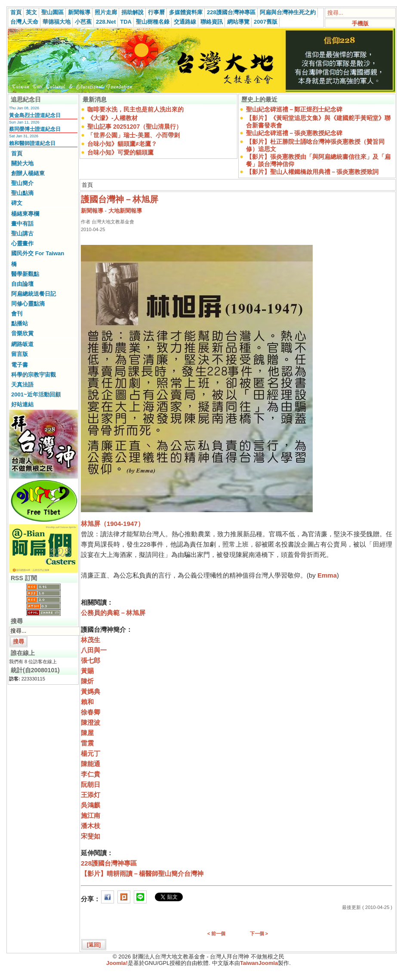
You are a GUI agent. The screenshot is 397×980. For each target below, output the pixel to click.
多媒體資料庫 (186, 12)
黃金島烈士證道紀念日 (35, 115)
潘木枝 (91, 826)
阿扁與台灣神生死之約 (288, 12)
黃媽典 (91, 691)
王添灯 (91, 795)
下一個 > (259, 934)
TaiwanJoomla (259, 963)
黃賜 (87, 671)
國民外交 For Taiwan (38, 253)
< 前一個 (216, 934)
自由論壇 (22, 284)
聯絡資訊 (212, 22)
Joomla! (117, 963)
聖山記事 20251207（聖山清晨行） (135, 127)
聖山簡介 (22, 183)
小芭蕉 (83, 22)
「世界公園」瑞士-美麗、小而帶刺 (134, 135)
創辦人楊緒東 (28, 173)
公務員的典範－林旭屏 (113, 613)
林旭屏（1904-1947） (112, 524)
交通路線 (185, 22)
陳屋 (87, 733)
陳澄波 (91, 722)
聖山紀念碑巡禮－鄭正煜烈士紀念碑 (294, 109)
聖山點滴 (22, 193)
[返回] (94, 945)
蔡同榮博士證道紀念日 (35, 129)
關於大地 (22, 163)
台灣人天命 (24, 22)
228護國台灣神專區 (231, 12)
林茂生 (91, 640)
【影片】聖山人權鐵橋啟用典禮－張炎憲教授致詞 (312, 172)
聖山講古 (22, 233)
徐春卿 (91, 712)
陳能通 (91, 764)
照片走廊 (106, 12)
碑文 (17, 203)
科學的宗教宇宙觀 (34, 375)
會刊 (17, 314)
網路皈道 (22, 344)
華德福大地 (57, 22)
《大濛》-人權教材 (112, 118)
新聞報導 (79, 12)
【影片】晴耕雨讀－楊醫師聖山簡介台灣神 (142, 873)
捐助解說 (132, 12)
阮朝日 (91, 784)
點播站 (20, 323)
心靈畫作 (22, 243)
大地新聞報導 (125, 211)
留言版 (20, 354)
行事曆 (156, 12)
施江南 (91, 815)
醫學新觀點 (25, 274)
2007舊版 (266, 22)
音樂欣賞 (22, 333)
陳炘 (87, 681)
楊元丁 (91, 753)
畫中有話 (22, 224)
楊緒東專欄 (25, 214)
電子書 (20, 365)
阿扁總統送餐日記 (34, 294)
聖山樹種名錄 (153, 22)
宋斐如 (91, 836)
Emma (327, 575)
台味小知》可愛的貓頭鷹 (120, 152)
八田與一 (94, 650)
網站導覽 (238, 22)
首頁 (16, 12)
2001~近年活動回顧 (36, 394)
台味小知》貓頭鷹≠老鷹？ (122, 144)
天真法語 (22, 385)
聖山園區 (52, 12)
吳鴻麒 (91, 805)
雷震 (87, 743)
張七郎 (91, 660)
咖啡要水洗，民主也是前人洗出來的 (135, 109)
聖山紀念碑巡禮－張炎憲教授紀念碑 (294, 133)
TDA (126, 22)
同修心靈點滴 (28, 304)
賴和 (87, 702)
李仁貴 (91, 774)
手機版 (360, 23)
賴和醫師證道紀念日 (32, 143)
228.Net (106, 22)
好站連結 (22, 404)
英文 (31, 12)
